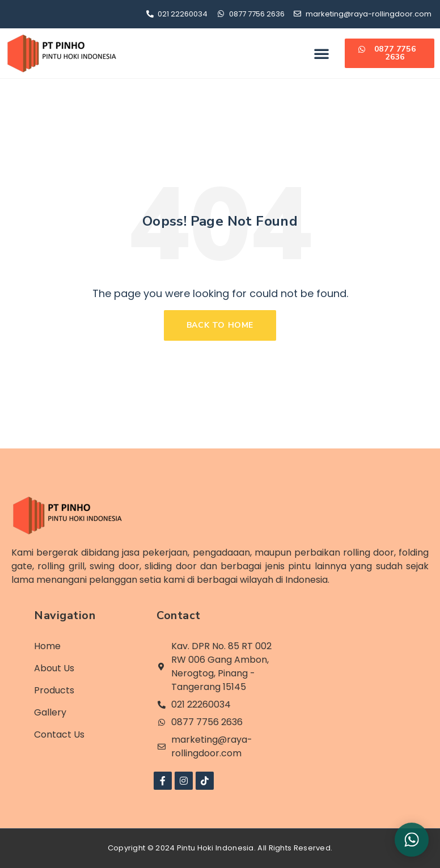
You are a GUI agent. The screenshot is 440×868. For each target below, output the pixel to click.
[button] (321, 53)
